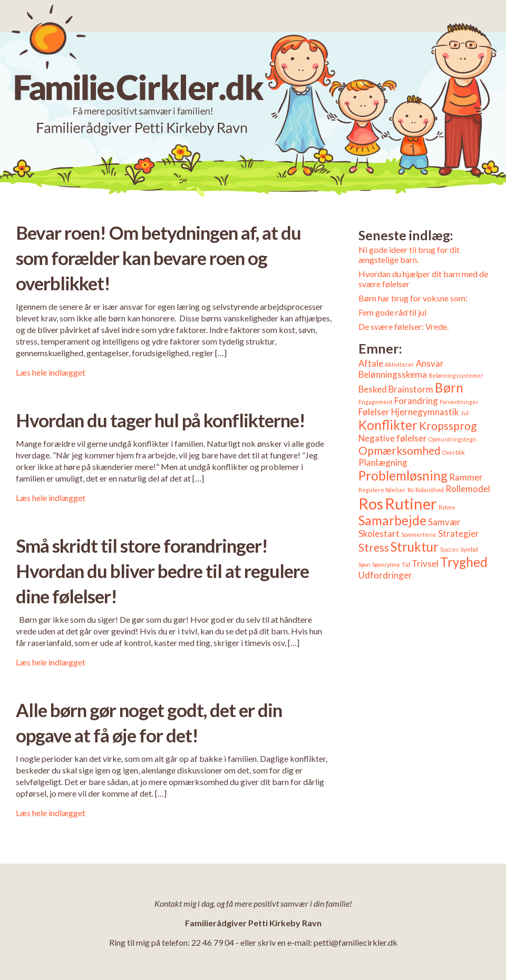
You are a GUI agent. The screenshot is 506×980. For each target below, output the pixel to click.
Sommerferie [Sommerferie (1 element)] (419, 535)
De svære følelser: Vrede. (403, 326)
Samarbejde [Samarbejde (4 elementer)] (392, 520)
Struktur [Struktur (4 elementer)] (415, 547)
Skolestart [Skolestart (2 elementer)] (379, 533)
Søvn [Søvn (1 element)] (364, 565)
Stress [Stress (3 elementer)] (374, 547)
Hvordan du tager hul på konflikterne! (160, 420)
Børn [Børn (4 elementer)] (449, 388)
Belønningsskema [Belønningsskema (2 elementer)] (393, 374)
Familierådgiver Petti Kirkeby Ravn (253, 923)
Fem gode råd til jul (392, 312)
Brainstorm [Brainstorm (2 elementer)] (411, 389)
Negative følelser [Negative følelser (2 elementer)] (393, 438)
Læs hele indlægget (51, 372)
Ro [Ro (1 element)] (411, 490)
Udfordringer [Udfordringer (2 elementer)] (385, 575)
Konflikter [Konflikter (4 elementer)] (388, 425)
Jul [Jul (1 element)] (465, 413)
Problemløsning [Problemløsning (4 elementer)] (403, 476)
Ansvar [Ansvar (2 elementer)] (430, 363)
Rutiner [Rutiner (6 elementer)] (411, 503)
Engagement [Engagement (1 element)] (376, 402)
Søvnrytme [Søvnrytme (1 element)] (386, 565)
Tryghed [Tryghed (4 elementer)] (464, 562)
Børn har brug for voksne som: (413, 298)
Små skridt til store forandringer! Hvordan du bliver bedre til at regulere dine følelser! (162, 571)
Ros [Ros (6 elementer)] (371, 503)
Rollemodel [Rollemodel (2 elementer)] (468, 489)
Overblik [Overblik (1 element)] (454, 452)
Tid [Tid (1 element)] (406, 565)
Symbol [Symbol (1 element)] (469, 549)
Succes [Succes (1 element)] (449, 549)
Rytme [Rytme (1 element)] (447, 507)
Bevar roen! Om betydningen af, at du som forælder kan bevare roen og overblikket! (158, 258)
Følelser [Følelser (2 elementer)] (374, 412)
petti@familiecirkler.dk (356, 942)
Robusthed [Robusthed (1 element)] (430, 490)
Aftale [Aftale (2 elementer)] (371, 363)
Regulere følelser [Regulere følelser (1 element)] (382, 490)
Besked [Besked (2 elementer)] (373, 389)
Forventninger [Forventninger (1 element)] (459, 402)
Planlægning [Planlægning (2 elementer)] (383, 462)
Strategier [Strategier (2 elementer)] (459, 533)
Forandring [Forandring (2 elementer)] (416, 401)
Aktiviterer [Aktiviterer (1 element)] (400, 364)
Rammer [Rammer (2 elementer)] (466, 477)
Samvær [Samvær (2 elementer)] (444, 522)
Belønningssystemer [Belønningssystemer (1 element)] (456, 375)
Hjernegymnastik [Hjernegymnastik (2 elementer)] (425, 412)
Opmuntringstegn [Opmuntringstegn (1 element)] (453, 439)
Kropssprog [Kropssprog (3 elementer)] (448, 425)
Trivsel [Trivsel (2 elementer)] (425, 563)
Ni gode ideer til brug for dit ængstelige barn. (409, 254)
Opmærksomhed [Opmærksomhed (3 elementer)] (400, 450)
